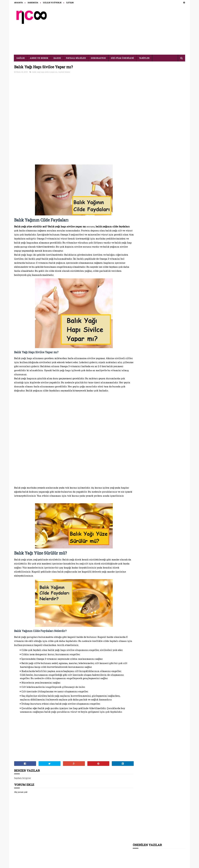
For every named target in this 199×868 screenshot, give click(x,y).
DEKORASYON (98, 58)
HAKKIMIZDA (33, 3)
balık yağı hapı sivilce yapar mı (45, 72)
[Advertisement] (128, 30)
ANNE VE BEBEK (39, 58)
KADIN (57, 58)
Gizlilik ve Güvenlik (52, 3)
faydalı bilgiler (64, 72)
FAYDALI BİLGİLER (76, 58)
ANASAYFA (19, 3)
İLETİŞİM (70, 3)
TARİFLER (144, 58)
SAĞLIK (21, 58)
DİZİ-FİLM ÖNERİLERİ (123, 58)
